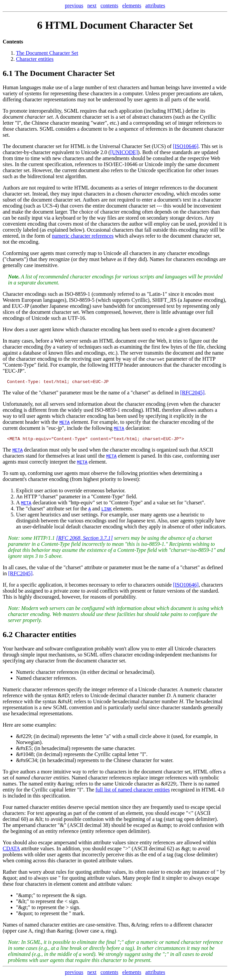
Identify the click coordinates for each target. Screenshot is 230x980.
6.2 (8, 636)
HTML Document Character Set (119, 25)
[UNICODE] (124, 152)
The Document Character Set (47, 53)
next (92, 6)
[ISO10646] (186, 146)
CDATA (11, 850)
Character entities (35, 59)
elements (132, 6)
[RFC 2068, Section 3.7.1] (84, 540)
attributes (155, 6)
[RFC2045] (192, 394)
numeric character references (83, 236)
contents (109, 6)
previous (74, 6)
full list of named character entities (133, 792)
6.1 (8, 73)
